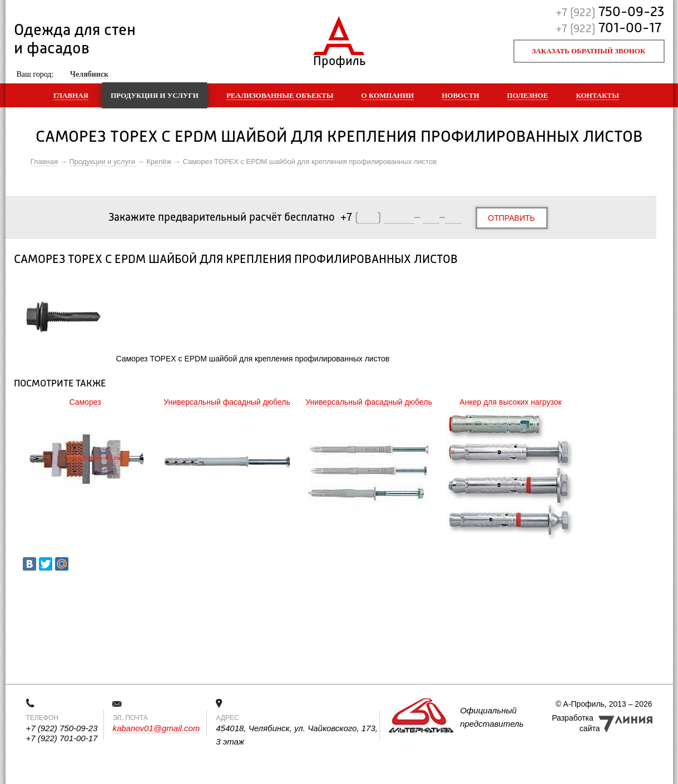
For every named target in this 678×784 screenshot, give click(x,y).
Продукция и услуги (155, 95)
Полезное (528, 95)
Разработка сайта (576, 723)
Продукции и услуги (102, 162)
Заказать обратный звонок (589, 51)
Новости (460, 95)
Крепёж (159, 162)
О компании (388, 95)
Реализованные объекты (280, 95)
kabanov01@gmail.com (156, 728)
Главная (71, 95)
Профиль (339, 59)
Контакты (597, 95)
